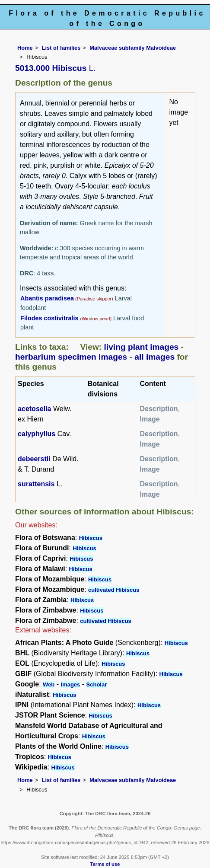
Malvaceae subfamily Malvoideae (133, 48)
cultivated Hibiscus (114, 590)
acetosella (34, 409)
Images (71, 685)
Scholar (97, 685)
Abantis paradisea (47, 298)
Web (49, 685)
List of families (61, 48)
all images (154, 357)
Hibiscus (91, 538)
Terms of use (105, 864)
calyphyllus (37, 434)
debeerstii (34, 459)
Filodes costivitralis (50, 318)
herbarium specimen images (71, 357)
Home (25, 48)
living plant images (142, 347)
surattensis (36, 484)
